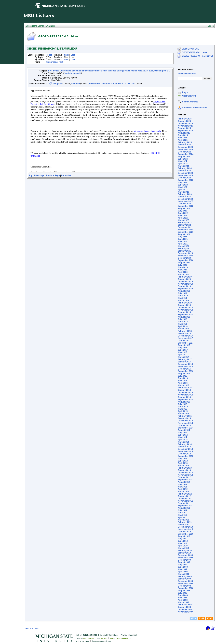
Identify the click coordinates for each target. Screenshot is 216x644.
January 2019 (184, 305)
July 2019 (182, 293)
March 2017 (183, 357)
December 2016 (185, 364)
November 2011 (185, 501)
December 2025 (185, 124)
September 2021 (186, 232)
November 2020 (185, 256)
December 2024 (185, 147)
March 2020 (183, 274)
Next (66, 55)
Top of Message (36, 175)
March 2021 (183, 246)
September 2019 (186, 289)
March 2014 (183, 442)
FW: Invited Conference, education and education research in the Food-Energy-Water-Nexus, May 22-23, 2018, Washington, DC (109, 71)
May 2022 (182, 216)
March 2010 (183, 548)
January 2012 (184, 496)
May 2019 (182, 298)
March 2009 (183, 574)
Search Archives (186, 70)
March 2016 (183, 385)
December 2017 (185, 336)
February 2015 (185, 416)
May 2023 (182, 187)
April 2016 (183, 383)
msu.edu (104, 638)
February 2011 (185, 522)
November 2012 (185, 475)
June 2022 (183, 213)
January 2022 (184, 225)
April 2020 (183, 272)
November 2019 (185, 284)
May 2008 (182, 598)
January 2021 (184, 251)
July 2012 (182, 484)
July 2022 (182, 211)
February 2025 (185, 142)
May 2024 (182, 161)
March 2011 (183, 520)
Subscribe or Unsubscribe (195, 108)
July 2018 (182, 319)
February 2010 (185, 550)
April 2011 (183, 517)
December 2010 (185, 527)
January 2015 (184, 418)
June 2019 (183, 296)
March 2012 (183, 492)
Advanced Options (187, 74)
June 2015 (183, 407)
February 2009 (185, 576)
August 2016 (184, 374)
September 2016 (186, 371)
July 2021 (182, 237)
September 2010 (186, 534)
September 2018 (186, 315)
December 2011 (185, 499)
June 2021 (183, 239)
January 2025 (184, 145)
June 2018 (183, 322)
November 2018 (185, 310)
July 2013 (182, 458)
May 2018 (182, 324)
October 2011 (184, 503)
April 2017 (183, 355)
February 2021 (185, 249)
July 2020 (182, 265)
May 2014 (182, 437)
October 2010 (184, 532)
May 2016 (182, 381)
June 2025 (183, 135)
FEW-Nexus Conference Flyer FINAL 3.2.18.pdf (112, 84)
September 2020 (186, 260)
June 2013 (183, 461)
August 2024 (184, 157)
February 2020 (185, 277)
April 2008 (183, 600)
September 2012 (186, 480)
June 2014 (183, 435)
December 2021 (185, 227)
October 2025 (184, 128)
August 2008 (184, 591)
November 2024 (185, 149)
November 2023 (185, 175)
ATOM (193, 618)
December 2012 (185, 473)
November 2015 (185, 395)
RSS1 (201, 618)
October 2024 (184, 152)
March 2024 (183, 166)
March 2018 (183, 329)
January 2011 (184, 525)
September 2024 (186, 154)
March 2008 (183, 602)
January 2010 (184, 553)
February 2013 (185, 468)
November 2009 (185, 558)
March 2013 (183, 466)
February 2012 (185, 494)
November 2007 (185, 612)
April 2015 (183, 411)
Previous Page (53, 175)
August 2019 (184, 291)
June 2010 (183, 541)
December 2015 (185, 392)
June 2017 (183, 350)
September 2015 (186, 400)
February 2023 (185, 194)
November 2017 (185, 338)
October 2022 (184, 204)
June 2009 (183, 567)
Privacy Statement (129, 635)
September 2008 (186, 588)
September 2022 (186, 206)
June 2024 (183, 159)
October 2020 (184, 258)
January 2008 (184, 607)
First (50, 55)
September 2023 (186, 180)
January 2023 (184, 197)
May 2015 (182, 409)
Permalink (66, 175)
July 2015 (182, 404)
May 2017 (182, 352)
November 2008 (185, 584)
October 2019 (184, 286)
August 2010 (184, 536)
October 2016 (184, 369)
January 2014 (184, 447)
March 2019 (183, 300)
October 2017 (184, 341)
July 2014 (182, 433)
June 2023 (183, 185)
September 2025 (186, 131)
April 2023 (183, 190)
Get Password (189, 96)
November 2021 (185, 230)
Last (73, 55)
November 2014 (185, 423)
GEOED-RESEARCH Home (195, 52)
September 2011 (186, 506)
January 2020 (184, 279)
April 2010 (183, 546)
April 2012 (183, 489)
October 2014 (184, 425)
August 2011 (184, 508)
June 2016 (183, 378)
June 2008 (183, 595)
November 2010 (185, 529)
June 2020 (183, 267)
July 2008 (182, 593)
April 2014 (183, 440)
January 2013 (184, 470)
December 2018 (185, 308)
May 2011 (182, 515)
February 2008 (185, 605)
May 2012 (182, 487)
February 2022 (185, 223)
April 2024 (183, 164)
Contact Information (109, 635)
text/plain (57, 84)
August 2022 (184, 208)
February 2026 (185, 119)
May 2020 (182, 270)
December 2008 (185, 581)
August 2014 (184, 430)
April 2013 (183, 463)
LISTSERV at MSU (191, 49)
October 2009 (184, 560)
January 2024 (184, 171)
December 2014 (185, 421)
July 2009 (182, 565)
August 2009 (184, 562)
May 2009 (182, 569)
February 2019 (185, 303)
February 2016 (185, 388)
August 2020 (184, 263)
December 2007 (185, 609)
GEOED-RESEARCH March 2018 (197, 56)
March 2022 (183, 220)
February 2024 (185, 168)
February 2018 (185, 331)
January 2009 (184, 579)
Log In (185, 92)
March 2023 (183, 192)
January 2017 (184, 362)
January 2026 (184, 121)
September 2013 (186, 456)
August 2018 (184, 317)
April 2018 (183, 326)
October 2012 (184, 477)
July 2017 (182, 348)
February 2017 (185, 359)
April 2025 (183, 140)
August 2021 (184, 234)
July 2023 (182, 182)
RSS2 (209, 618)
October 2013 (184, 454)
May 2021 (182, 241)
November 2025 (185, 126)
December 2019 (185, 282)
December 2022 (185, 199)
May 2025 (182, 138)
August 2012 (184, 482)
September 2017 (186, 343)
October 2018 (184, 312)
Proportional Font (55, 62)
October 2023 (184, 178)
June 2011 (183, 513)
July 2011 (182, 510)
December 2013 (185, 449)
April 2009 (183, 572)
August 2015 (184, 402)
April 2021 (183, 244)
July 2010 (182, 539)
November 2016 (185, 366)
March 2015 (183, 414)
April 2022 (183, 218)
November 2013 (185, 451)
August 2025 (184, 133)
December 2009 (185, 555)
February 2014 (185, 444)
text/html (76, 84)
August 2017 (184, 345)
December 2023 (185, 173)
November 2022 (185, 201)
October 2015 (184, 397)
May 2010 (182, 543)
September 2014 (186, 428)
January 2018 (184, 333)
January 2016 (184, 390)
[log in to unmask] (72, 73)
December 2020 (185, 253)
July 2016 (182, 376)
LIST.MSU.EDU (32, 628)
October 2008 (184, 586)
